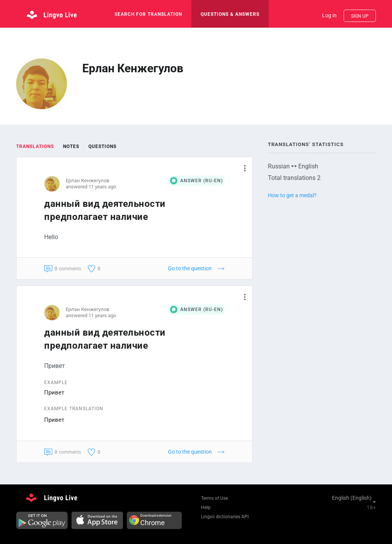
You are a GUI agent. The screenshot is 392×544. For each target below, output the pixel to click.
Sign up (360, 16)
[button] (242, 168)
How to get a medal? (292, 195)
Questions (102, 146)
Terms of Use (214, 498)
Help (206, 507)
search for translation (148, 14)
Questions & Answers (230, 14)
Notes (71, 146)
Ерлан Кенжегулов (87, 181)
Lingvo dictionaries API (225, 517)
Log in (329, 15)
